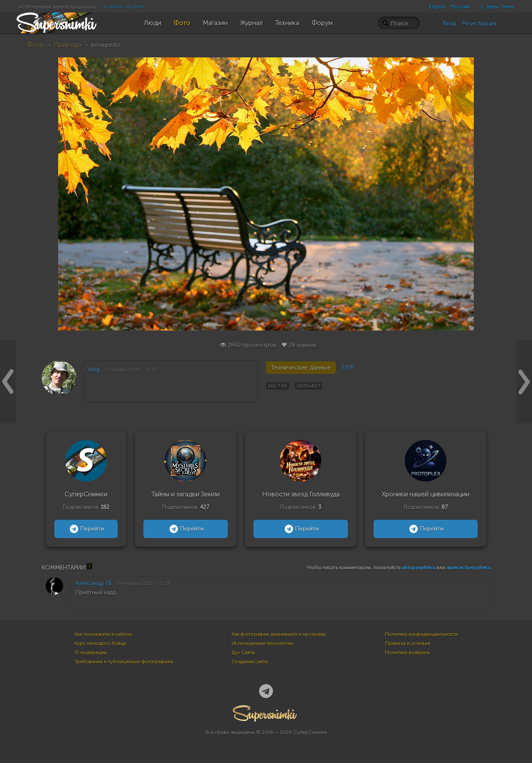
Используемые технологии (262, 643)
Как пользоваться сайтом (103, 634)
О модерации (91, 652)
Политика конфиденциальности (421, 634)
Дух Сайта (243, 652)
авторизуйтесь (419, 568)
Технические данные (301, 368)
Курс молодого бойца (100, 643)
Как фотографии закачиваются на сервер (279, 634)
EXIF (348, 368)
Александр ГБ (94, 583)
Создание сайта (250, 662)
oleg (94, 369)
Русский (460, 7)
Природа (67, 45)
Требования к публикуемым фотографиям (124, 662)
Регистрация (479, 23)
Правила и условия (408, 643)
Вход (450, 23)
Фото (35, 45)
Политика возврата (407, 652)
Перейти (86, 529)
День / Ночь (494, 7)
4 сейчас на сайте (123, 7)
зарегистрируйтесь (468, 568)
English (437, 7)
